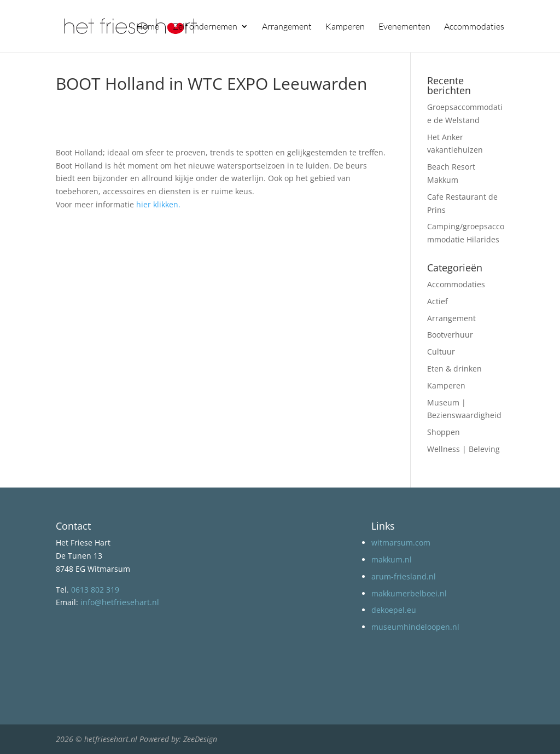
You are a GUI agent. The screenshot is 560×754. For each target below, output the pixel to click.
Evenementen (404, 27)
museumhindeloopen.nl (415, 627)
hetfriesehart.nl (111, 739)
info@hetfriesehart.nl (120, 602)
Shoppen (444, 432)
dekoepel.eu (394, 610)
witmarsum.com (401, 543)
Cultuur (441, 352)
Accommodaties (474, 27)
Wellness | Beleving (463, 449)
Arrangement (287, 27)
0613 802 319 (95, 590)
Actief (437, 301)
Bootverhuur (450, 335)
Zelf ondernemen (205, 27)
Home (148, 27)
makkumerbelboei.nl (409, 593)
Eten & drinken (454, 369)
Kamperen (345, 27)
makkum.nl (392, 559)
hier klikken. (158, 204)
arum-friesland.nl (404, 576)
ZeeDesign (200, 739)
